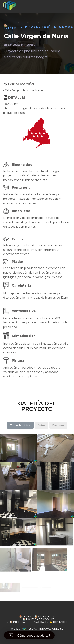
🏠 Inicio (25, 616)
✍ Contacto (58, 622)
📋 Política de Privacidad (28, 622)
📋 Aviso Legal (45, 616)
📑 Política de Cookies (38, 619)
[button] (69, 6)
